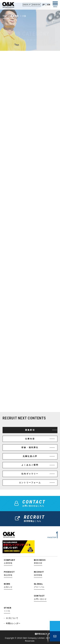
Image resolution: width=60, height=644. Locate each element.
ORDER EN (36, 5)
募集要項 (14, 19)
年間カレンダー (13, 623)
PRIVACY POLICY (46, 634)
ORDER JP (27, 5)
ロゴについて (12, 618)
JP (43, 5)
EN (49, 5)
